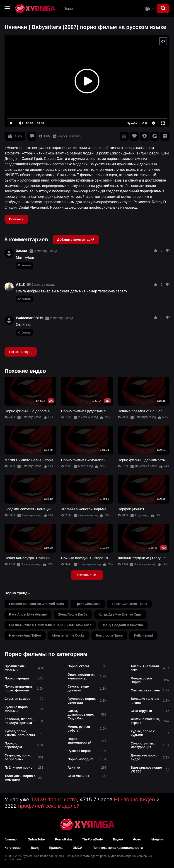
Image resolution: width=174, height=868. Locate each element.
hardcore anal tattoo (25, 635)
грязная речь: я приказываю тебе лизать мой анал (50, 625)
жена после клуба (73, 614)
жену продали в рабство (123, 625)
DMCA (77, 848)
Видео (118, 839)
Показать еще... (21, 352)
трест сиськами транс (129, 604)
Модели (157, 839)
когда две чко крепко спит (120, 614)
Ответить (24, 265)
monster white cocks (68, 635)
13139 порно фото (54, 799)
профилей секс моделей (49, 806)
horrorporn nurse (109, 635)
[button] (7, 9)
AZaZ (20, 285)
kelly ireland (143, 635)
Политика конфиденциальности (118, 848)
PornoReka (63, 839)
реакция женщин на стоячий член (36, 604)
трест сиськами (88, 604)
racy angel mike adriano (28, 614)
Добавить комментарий (76, 240)
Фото (137, 839)
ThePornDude (92, 839)
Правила (56, 848)
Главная (11, 839)
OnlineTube (36, 839)
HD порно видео (134, 799)
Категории (13, 848)
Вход (35, 848)
